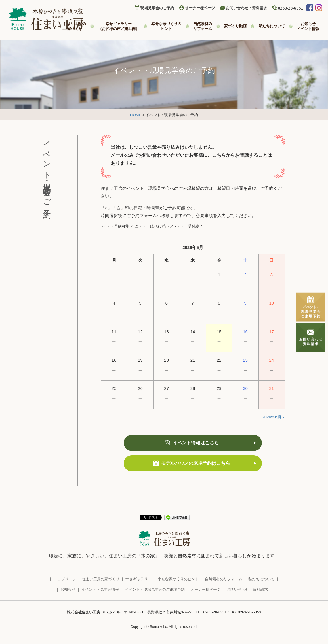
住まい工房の (75, 26)
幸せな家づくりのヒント (178, 579)
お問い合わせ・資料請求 (246, 8)
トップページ (65, 579)
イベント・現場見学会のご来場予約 (155, 589)
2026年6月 (272, 417)
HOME (136, 115)
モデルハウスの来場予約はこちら (196, 463)
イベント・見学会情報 (100, 589)
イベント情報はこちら (196, 443)
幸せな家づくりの (166, 26)
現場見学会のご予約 (157, 8)
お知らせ (308, 26)
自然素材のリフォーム (224, 579)
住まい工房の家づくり (101, 579)
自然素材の (203, 26)
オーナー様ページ (200, 8)
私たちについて (272, 26)
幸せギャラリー (119, 26)
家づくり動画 (235, 26)
